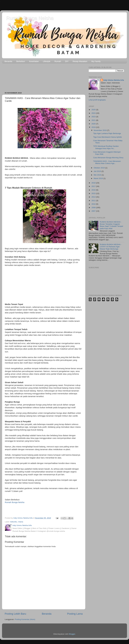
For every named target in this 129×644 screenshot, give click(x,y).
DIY (67, 61)
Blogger (72, 634)
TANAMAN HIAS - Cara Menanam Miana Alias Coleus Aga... (107, 162)
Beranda (8, 61)
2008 (94, 208)
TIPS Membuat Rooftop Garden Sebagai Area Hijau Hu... (106, 147)
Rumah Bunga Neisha (30, 18)
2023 (94, 117)
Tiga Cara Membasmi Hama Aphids (108, 137)
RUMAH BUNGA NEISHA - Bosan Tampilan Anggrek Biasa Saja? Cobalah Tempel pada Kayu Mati (111, 225)
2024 (94, 113)
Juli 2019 (98, 171)
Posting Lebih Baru (15, 614)
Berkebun (21, 61)
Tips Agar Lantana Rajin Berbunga (107, 133)
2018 (94, 183)
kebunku (14, 522)
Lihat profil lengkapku (97, 100)
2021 (94, 120)
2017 (94, 186)
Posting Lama (75, 614)
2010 (94, 204)
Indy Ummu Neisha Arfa (114, 80)
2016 (94, 190)
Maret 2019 (98, 178)
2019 (94, 127)
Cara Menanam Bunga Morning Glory (108, 158)
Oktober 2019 (99, 168)
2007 (94, 211)
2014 (94, 197)
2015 (94, 193)
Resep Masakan (80, 61)
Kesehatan (34, 61)
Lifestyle (47, 61)
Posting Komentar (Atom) (25, 619)
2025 (94, 110)
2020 (94, 124)
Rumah (58, 61)
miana (21, 522)
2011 (94, 201)
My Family (96, 61)
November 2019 (100, 130)
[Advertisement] (44, 77)
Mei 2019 (98, 175)
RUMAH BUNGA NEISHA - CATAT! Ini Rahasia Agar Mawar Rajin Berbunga (111, 247)
